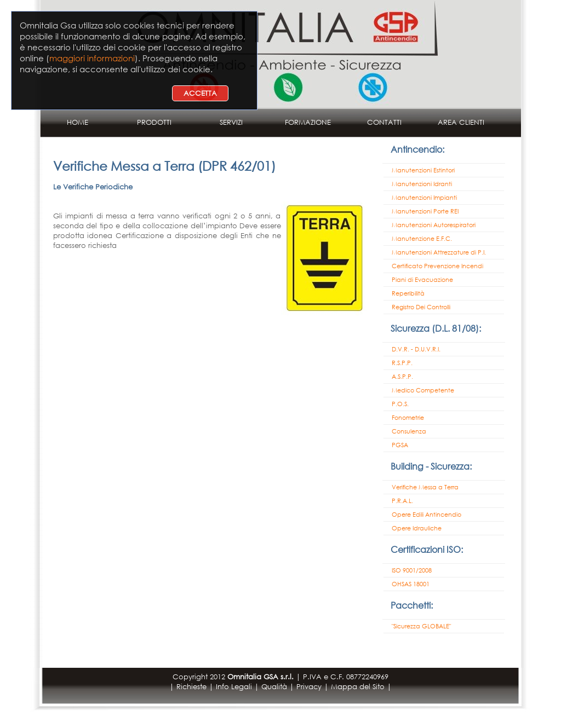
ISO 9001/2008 (412, 570)
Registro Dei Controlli (421, 307)
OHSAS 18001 (411, 584)
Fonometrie (408, 418)
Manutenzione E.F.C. (422, 239)
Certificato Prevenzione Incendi (437, 266)
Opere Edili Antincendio (427, 515)
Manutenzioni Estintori (423, 170)
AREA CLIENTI (461, 122)
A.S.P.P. (402, 377)
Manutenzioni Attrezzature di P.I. (439, 252)
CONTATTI (384, 122)
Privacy (309, 687)
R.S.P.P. (402, 363)
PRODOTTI (154, 122)
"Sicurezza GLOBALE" (421, 626)
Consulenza (409, 431)
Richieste (191, 687)
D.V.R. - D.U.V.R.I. (416, 349)
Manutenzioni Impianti (424, 198)
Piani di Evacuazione (422, 280)
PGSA (400, 445)
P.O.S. (400, 404)
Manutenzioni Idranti (422, 184)
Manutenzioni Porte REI (425, 211)
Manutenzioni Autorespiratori (434, 225)
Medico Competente (423, 390)
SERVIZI (231, 122)
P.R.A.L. (402, 501)
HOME (78, 122)
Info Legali (234, 687)
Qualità (274, 687)
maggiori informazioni (92, 58)
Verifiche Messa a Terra (425, 487)
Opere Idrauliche (417, 528)
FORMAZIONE (308, 122)
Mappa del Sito (358, 687)
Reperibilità (408, 293)
